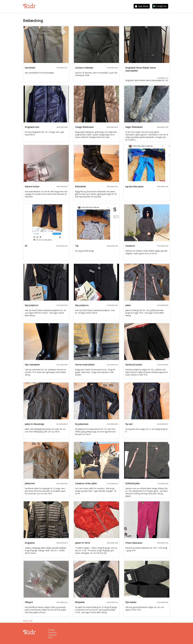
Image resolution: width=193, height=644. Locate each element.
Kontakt (51, 630)
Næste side (28, 621)
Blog (50, 637)
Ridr (29, 6)
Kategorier (53, 635)
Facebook (52, 632)
